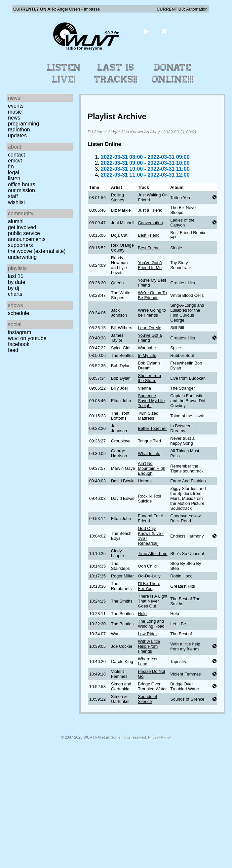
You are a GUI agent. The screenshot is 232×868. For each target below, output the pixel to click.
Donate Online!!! (173, 73)
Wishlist (17, 202)
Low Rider (147, 634)
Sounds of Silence (147, 699)
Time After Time (153, 554)
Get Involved (22, 227)
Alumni (16, 221)
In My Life (147, 355)
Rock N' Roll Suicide (149, 499)
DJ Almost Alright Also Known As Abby (124, 132)
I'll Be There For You (149, 586)
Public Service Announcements (27, 236)
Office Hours (21, 184)
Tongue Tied (149, 441)
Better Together (152, 428)
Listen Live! (64, 73)
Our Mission (21, 190)
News (14, 118)
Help (142, 614)
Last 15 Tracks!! (116, 73)
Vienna (144, 388)
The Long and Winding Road (151, 624)
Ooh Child (147, 566)
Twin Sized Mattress (148, 416)
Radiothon (19, 130)
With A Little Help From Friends (149, 646)
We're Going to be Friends (152, 313)
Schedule (19, 313)
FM (11, 167)
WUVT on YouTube (27, 338)
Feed (13, 350)
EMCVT (15, 161)
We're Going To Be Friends (152, 295)
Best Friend (149, 235)
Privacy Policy (160, 737)
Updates (17, 136)
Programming (23, 124)
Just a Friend (150, 210)
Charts (15, 294)
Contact (17, 155)
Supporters (20, 245)
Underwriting (22, 257)
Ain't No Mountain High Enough (152, 468)
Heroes (145, 481)
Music (15, 112)
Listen (14, 178)
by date (17, 282)
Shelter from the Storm (149, 378)
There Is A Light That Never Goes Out (153, 601)
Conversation (150, 223)
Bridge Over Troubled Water (152, 686)
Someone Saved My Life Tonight (151, 401)
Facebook (19, 344)
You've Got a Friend (150, 338)
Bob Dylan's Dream (149, 365)
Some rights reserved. (129, 737)
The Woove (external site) (37, 251)
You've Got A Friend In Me (150, 265)
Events (16, 106)
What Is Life (149, 453)
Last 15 (16, 276)
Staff (13, 196)
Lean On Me (149, 328)
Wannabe (147, 348)
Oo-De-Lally (149, 576)
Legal (14, 173)
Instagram (19, 332)
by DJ (14, 288)
